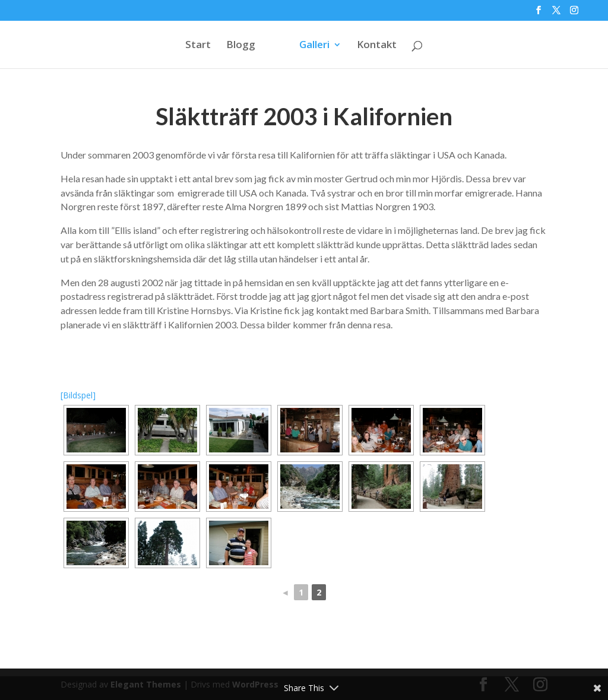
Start (198, 46)
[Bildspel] (78, 395)
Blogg (241, 46)
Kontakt (377, 46)
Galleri (314, 46)
